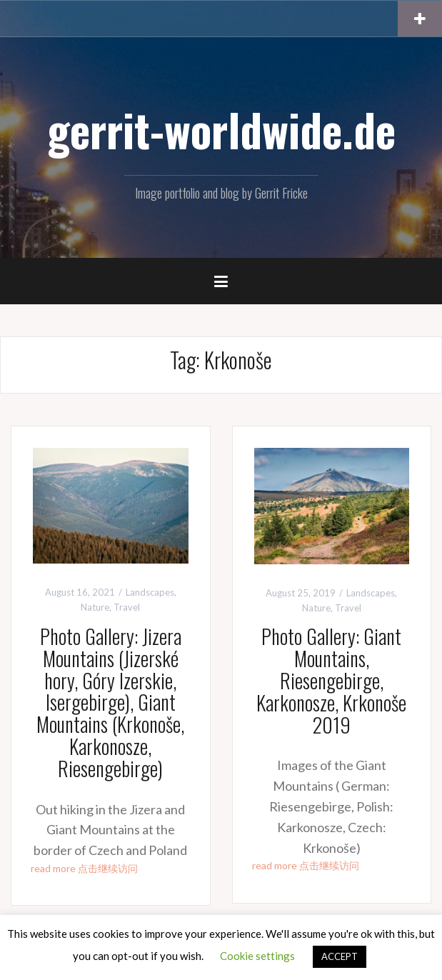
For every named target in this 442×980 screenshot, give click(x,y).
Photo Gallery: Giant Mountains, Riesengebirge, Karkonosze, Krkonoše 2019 (331, 680)
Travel (127, 607)
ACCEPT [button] (340, 956)
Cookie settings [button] (257, 956)
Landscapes (150, 592)
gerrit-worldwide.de (221, 129)
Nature (95, 607)
